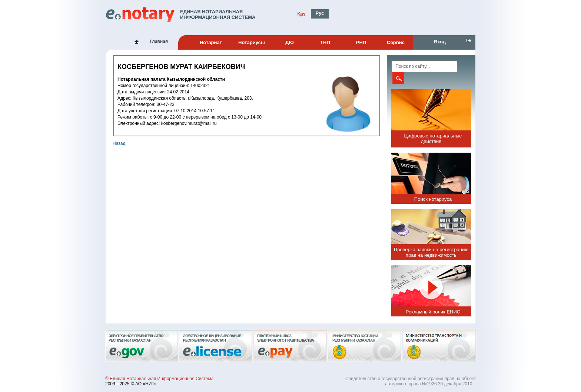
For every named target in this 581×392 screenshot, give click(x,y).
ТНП (325, 42)
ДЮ (290, 42)
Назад (119, 143)
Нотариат (211, 42)
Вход (440, 42)
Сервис (396, 42)
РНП (361, 42)
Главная (159, 41)
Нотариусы (252, 42)
